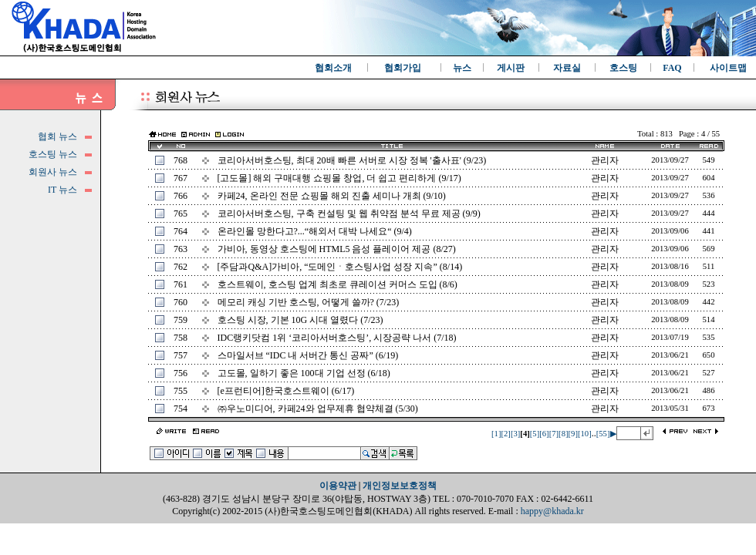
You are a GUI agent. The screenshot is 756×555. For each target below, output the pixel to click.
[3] (515, 434)
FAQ (672, 68)
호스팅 (623, 68)
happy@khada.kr (552, 511)
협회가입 (403, 68)
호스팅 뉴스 (53, 154)
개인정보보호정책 (400, 486)
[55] (603, 434)
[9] (573, 434)
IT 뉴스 (62, 190)
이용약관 (338, 486)
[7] (554, 434)
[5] (535, 434)
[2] (505, 434)
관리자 (605, 160)
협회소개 (333, 68)
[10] (585, 434)
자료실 (567, 68)
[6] (544, 434)
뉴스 (462, 68)
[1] (496, 434)
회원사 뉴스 (53, 172)
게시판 (511, 68)
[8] (563, 434)
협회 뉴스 (57, 136)
